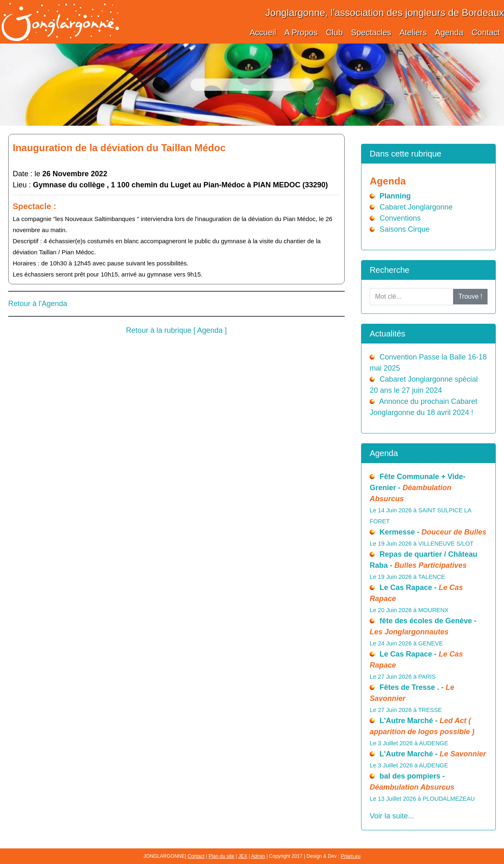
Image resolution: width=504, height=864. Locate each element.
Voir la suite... (392, 816)
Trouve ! (470, 296)
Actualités (388, 334)
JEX (243, 856)
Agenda (449, 32)
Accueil (263, 32)
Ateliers (413, 32)
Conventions (400, 218)
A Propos (301, 32)
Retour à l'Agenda (38, 304)
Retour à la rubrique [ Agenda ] (176, 330)
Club (334, 32)
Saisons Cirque (405, 229)
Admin (258, 856)
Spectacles (371, 32)
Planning (395, 196)
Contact (486, 32)
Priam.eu (351, 856)
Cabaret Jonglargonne (416, 207)
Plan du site (222, 856)
